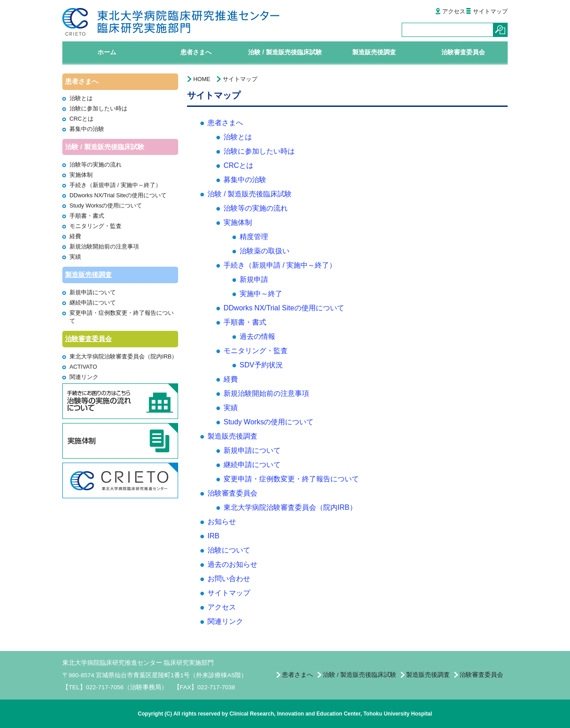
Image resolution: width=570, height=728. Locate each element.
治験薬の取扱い (265, 251)
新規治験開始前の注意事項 (104, 246)
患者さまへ (225, 123)
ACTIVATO (83, 367)
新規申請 (254, 279)
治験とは (81, 98)
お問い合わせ (229, 579)
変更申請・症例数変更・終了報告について (291, 479)
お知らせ (222, 522)
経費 (75, 236)
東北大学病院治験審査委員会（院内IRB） (123, 356)
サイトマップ (487, 11)
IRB (214, 536)
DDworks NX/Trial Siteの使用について (118, 195)
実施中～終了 (261, 294)
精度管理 (254, 237)
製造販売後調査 (88, 275)
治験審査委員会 (88, 339)
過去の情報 (257, 336)
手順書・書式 (87, 216)
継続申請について (93, 303)
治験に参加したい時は (98, 108)
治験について (229, 550)
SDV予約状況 (261, 365)
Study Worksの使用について (106, 205)
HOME (202, 79)
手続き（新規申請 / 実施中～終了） (115, 185)
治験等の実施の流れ (96, 165)
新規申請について (93, 292)
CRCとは (81, 119)
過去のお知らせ (232, 564)
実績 (75, 257)
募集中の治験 (87, 129)
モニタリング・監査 (96, 226)
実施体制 (81, 175)
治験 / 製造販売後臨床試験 (250, 194)
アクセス (450, 11)
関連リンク (84, 377)
